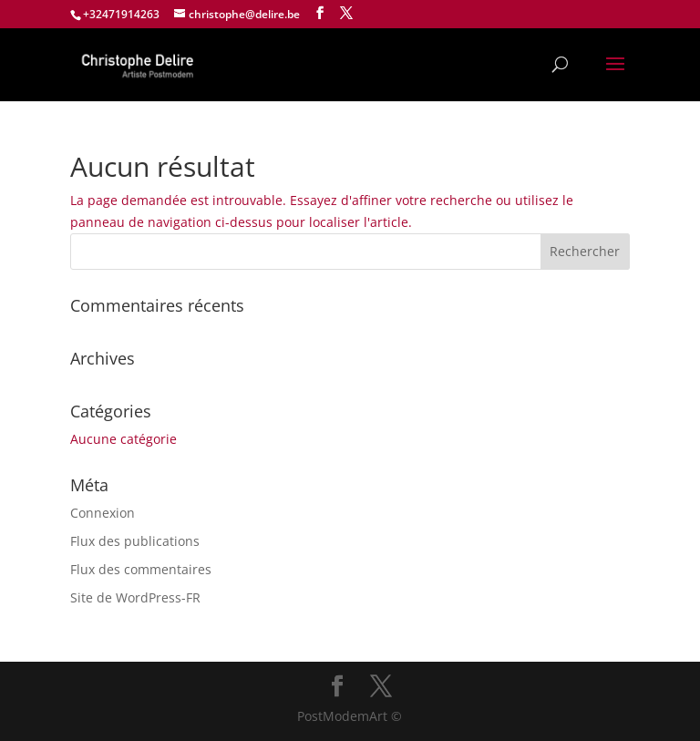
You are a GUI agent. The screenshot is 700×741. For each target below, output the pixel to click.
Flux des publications (135, 541)
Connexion (103, 513)
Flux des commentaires (141, 569)
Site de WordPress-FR (135, 597)
